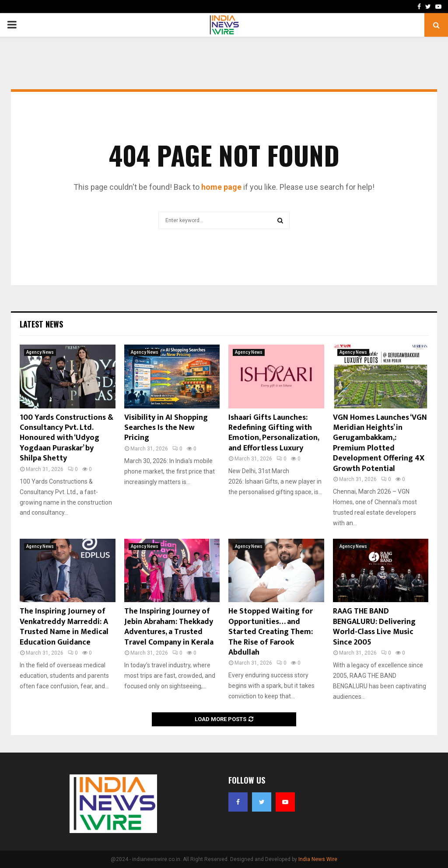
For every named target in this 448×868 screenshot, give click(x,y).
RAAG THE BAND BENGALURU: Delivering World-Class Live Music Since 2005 (374, 627)
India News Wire (318, 859)
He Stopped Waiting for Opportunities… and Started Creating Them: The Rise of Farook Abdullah (271, 632)
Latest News (41, 324)
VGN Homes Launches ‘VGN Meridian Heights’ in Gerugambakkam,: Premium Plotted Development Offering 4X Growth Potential (380, 443)
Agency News (40, 352)
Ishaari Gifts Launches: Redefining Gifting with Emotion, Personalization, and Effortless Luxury (274, 433)
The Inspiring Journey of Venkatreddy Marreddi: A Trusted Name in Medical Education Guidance (64, 627)
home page (221, 187)
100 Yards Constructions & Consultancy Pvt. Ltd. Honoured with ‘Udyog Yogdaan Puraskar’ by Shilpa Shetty (66, 438)
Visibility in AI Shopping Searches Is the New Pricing (166, 428)
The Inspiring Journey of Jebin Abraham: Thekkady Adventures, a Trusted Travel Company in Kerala (169, 627)
